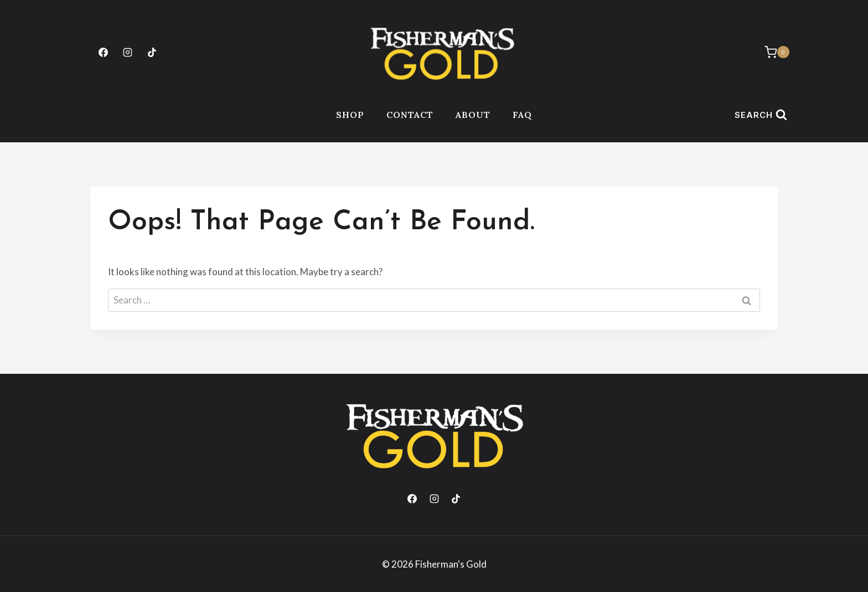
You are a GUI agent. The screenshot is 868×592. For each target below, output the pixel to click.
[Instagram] (127, 52)
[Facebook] (103, 52)
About (473, 115)
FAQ (522, 115)
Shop (350, 115)
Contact (410, 115)
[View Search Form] (761, 115)
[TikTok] (152, 52)
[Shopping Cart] (771, 52)
